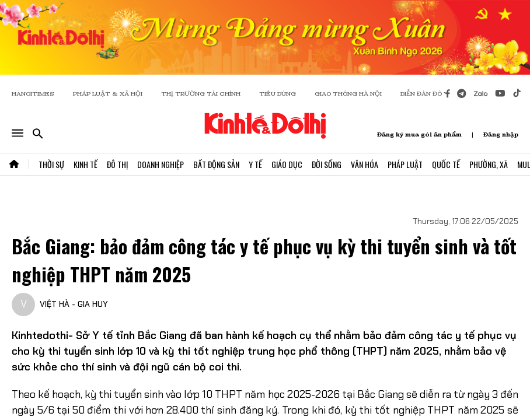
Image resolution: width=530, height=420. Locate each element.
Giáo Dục (287, 164)
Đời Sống (327, 164)
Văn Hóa (365, 164)
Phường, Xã (489, 164)
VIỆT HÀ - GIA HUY (74, 304)
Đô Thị (117, 164)
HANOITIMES (33, 94)
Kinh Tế (86, 164)
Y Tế (255, 164)
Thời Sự (51, 164)
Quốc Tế (446, 164)
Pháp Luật (405, 164)
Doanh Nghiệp (161, 164)
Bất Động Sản (216, 164)
